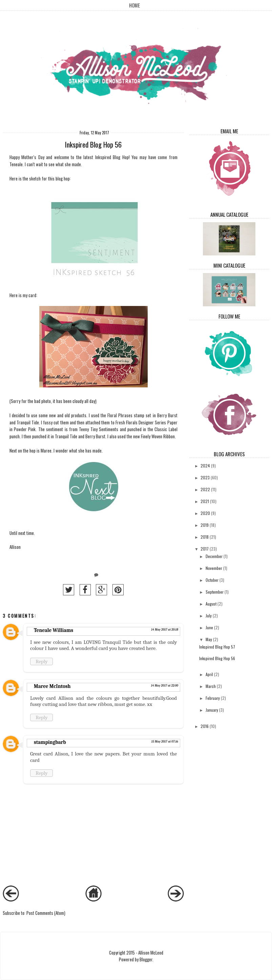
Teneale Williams (54, 630)
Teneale (16, 164)
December (214, 556)
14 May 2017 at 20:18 (165, 630)
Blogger (146, 959)
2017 (205, 549)
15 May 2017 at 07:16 (165, 742)
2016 (205, 726)
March (211, 686)
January (212, 710)
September (215, 592)
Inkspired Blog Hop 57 (217, 647)
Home (134, 5)
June (209, 627)
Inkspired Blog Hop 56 (217, 658)
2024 (205, 466)
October (212, 580)
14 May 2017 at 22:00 (164, 686)
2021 (205, 501)
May (209, 639)
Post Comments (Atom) (46, 913)
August (211, 604)
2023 (205, 477)
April (209, 674)
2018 (205, 537)
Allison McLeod (151, 953)
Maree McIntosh (52, 686)
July (209, 616)
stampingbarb (50, 742)
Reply (41, 661)
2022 (205, 489)
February (213, 698)
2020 (205, 513)
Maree (46, 450)
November (214, 568)
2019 (205, 525)
